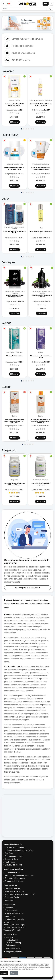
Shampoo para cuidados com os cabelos (14, 228)
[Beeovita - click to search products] (50, 9)
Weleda (41, 352)
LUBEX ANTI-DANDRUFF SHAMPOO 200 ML (14, 232)
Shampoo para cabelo (14, 856)
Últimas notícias (11, 911)
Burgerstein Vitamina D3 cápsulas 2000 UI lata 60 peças (14, 484)
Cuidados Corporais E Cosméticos (19, 850)
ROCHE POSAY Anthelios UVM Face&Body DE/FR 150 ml (41, 168)
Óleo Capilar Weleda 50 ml (14, 356)
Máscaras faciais (14, 100)
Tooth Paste (10, 862)
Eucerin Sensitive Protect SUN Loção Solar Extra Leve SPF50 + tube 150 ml (14, 421)
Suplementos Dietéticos (41, 480)
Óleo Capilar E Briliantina (14, 352)
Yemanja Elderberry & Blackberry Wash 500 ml (42, 296)
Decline (14, 973)
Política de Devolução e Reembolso (20, 894)
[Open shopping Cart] (46, 4)
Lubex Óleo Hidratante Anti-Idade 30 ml (41, 232)
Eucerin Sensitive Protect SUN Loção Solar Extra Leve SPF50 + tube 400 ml (41, 421)
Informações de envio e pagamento (19, 875)
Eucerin (14, 416)
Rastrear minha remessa (15, 878)
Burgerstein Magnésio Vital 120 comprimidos (41, 484)
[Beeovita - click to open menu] (51, 4)
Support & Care (11, 859)
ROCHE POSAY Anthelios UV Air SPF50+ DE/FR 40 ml (14, 168)
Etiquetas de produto (13, 865)
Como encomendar (13, 872)
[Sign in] (3, 4)
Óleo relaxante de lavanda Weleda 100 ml (41, 357)
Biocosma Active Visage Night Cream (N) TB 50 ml (14, 105)
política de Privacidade (14, 891)
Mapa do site (10, 916)
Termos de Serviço (13, 889)
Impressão (9, 900)
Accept (4, 973)
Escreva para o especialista (27, 588)
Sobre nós (9, 908)
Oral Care (9, 853)
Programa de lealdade (14, 881)
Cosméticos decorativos (15, 848)
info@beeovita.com (14, 952)
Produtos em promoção (14, 919)
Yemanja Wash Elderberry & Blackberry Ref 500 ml (15, 296)
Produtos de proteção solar (14, 164)
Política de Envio (12, 897)
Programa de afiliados (14, 914)
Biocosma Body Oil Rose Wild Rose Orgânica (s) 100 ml (41, 105)
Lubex (41, 228)
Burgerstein (14, 480)
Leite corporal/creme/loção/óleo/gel (41, 100)
